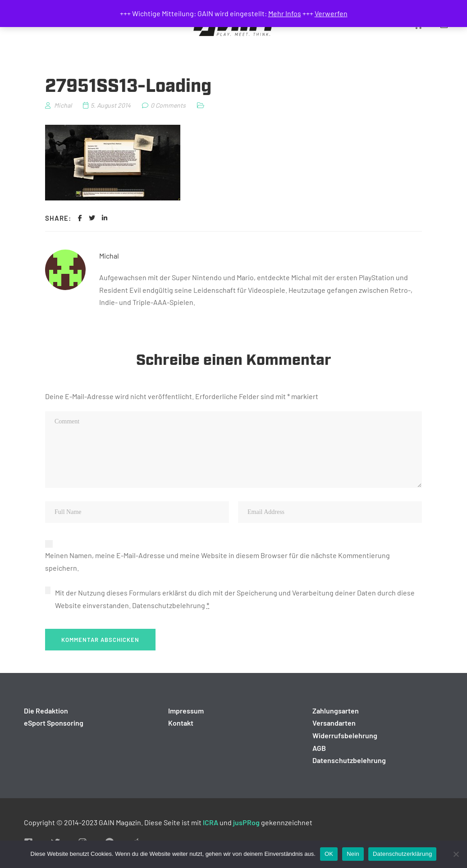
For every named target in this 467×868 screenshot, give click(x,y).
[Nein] (456, 854)
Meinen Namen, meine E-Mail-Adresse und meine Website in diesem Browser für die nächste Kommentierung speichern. (217, 561)
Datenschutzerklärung (402, 854)
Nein (353, 854)
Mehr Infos (285, 13)
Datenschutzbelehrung (169, 605)
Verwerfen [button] (331, 13)
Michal (109, 256)
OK (329, 854)
